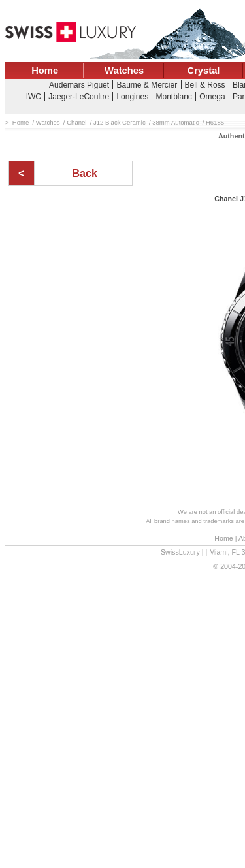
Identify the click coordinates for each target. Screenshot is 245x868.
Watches (124, 71)
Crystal (204, 71)
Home (45, 71)
